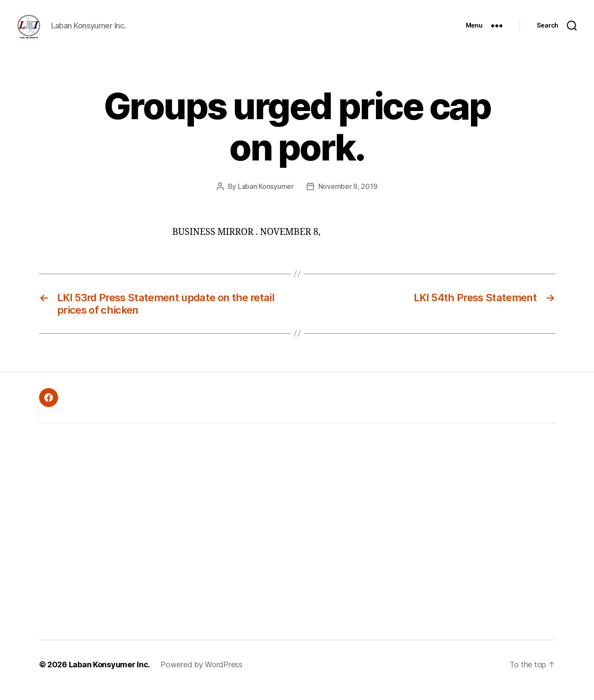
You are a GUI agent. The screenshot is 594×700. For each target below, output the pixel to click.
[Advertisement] (175, 543)
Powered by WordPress (202, 676)
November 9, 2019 (348, 197)
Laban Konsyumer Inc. (110, 676)
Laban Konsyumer (266, 197)
